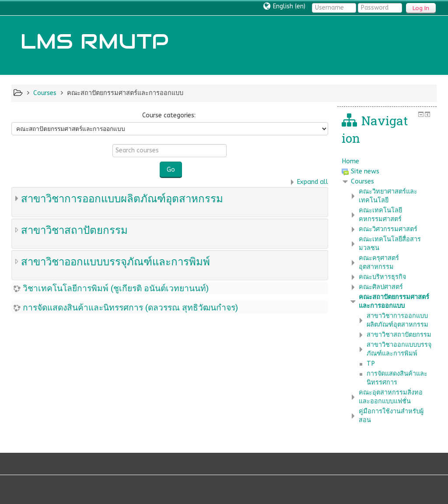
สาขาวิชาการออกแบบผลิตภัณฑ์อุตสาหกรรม (122, 198)
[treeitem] (387, 162)
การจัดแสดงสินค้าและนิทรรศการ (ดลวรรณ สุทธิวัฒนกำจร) (130, 307)
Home (350, 161)
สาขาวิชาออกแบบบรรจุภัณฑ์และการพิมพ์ (115, 261)
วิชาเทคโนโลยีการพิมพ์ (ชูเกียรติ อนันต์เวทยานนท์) (116, 288)
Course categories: (169, 115)
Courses (362, 182)
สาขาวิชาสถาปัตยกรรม (74, 230)
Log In (421, 8)
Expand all (312, 182)
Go (171, 170)
